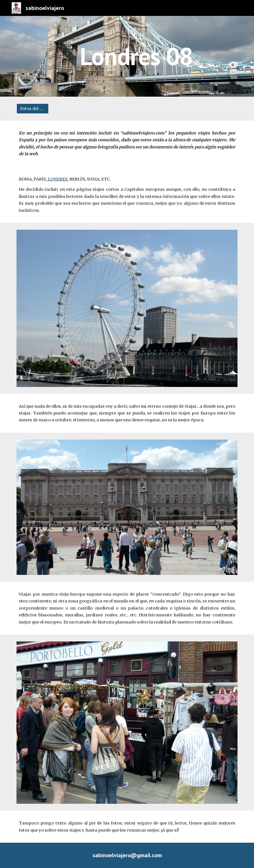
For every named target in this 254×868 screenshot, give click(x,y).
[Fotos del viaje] (33, 108)
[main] (136, 56)
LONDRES (57, 179)
